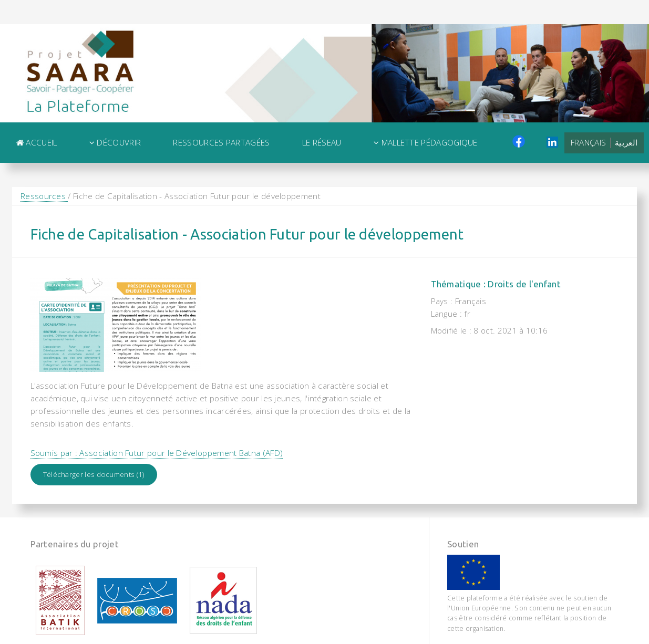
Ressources (44, 196)
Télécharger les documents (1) (94, 474)
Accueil (37, 142)
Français (588, 142)
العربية (626, 142)
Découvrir (115, 142)
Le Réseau (322, 142)
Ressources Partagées (221, 142)
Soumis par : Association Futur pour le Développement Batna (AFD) (157, 453)
